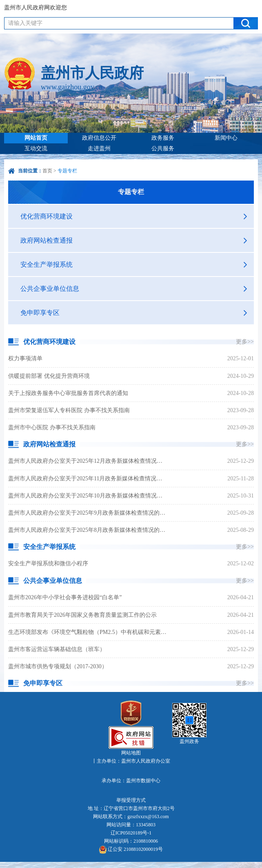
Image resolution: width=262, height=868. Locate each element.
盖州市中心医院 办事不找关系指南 (52, 427)
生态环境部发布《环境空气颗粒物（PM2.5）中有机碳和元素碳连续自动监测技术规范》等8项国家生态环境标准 (88, 632)
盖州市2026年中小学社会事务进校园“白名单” (65, 597)
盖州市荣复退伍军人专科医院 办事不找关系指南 (69, 410)
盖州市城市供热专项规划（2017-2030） (58, 666)
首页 (47, 171)
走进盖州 (99, 148)
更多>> (245, 342)
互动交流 (36, 148)
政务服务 (163, 138)
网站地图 (131, 753)
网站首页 (36, 138)
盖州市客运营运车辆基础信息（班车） (57, 649)
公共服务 (163, 148)
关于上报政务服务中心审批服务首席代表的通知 (68, 393)
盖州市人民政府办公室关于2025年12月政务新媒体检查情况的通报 (88, 461)
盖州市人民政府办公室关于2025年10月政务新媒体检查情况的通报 (88, 496)
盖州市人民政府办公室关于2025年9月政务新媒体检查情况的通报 (88, 513)
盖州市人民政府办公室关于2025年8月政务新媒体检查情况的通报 (88, 530)
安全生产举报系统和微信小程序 (48, 563)
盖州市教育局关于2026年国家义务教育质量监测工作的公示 (82, 615)
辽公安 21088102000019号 (131, 850)
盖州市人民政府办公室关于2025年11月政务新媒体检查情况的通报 (88, 479)
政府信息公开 (99, 138)
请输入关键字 (25, 23)
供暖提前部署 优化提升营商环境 (49, 376)
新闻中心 (226, 138)
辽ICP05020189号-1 (131, 833)
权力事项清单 (25, 358)
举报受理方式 (131, 800)
